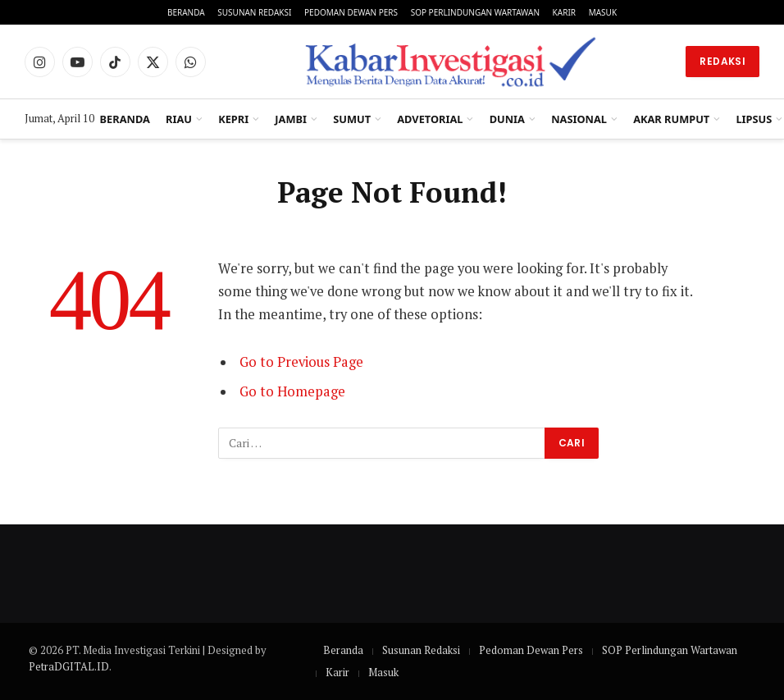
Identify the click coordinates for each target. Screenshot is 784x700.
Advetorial (430, 119)
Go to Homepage (292, 391)
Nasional (579, 119)
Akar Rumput (671, 119)
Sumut (352, 119)
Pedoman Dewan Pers (351, 12)
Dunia (507, 119)
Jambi (291, 119)
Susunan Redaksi (254, 12)
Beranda (186, 12)
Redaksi (722, 61)
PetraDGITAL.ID (69, 666)
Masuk (603, 12)
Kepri (233, 119)
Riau (179, 119)
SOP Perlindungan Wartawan (475, 12)
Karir (564, 12)
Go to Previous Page (301, 362)
